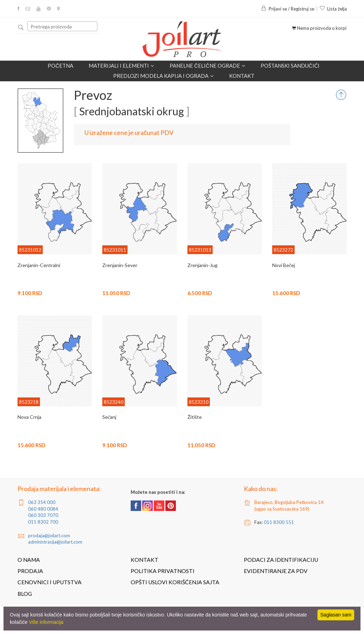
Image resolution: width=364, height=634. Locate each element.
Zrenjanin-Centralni (39, 265)
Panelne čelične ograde (207, 66)
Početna (60, 66)
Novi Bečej (284, 265)
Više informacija (46, 622)
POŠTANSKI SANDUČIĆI (290, 66)
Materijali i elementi (121, 66)
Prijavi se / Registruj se (288, 9)
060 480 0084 (43, 509)
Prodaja (30, 571)
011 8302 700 (43, 522)
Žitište (195, 417)
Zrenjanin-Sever (120, 265)
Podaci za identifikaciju (281, 560)
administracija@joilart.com (55, 542)
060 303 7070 (43, 515)
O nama (29, 560)
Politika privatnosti (163, 571)
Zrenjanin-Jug (202, 265)
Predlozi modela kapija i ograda (163, 76)
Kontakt (242, 76)
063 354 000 (42, 502)
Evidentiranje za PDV (276, 571)
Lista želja (333, 9)
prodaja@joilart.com (49, 536)
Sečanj (109, 417)
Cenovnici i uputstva (50, 582)
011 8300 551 (279, 522)
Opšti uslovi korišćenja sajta (175, 582)
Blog (25, 594)
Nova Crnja (29, 417)
